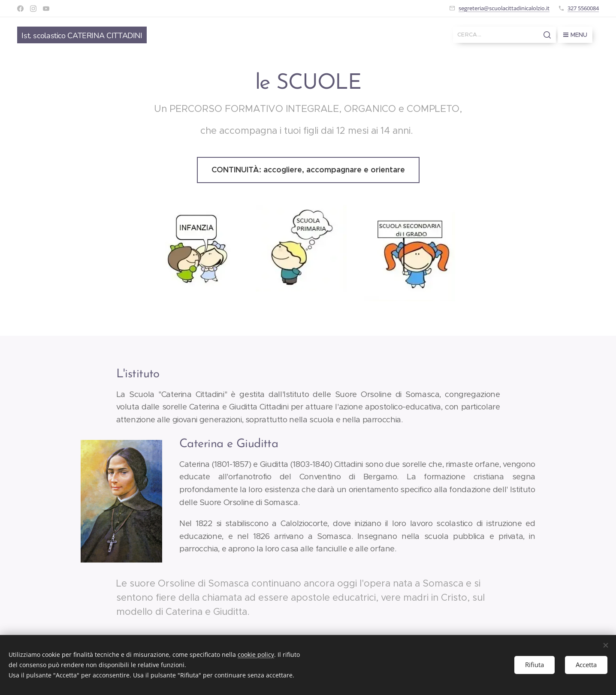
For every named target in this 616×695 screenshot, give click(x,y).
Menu (575, 35)
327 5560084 (583, 8)
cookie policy (256, 654)
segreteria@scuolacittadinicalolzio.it (504, 8)
